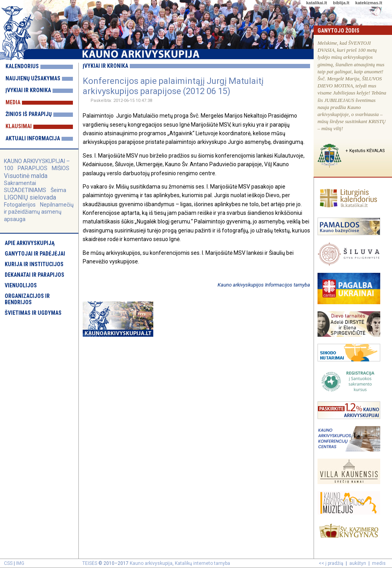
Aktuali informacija (33, 138)
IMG (20, 563)
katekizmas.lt (368, 3)
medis (379, 563)
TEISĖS (90, 563)
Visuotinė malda (26, 176)
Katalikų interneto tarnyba (202, 563)
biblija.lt (341, 3)
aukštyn (358, 563)
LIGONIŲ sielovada (30, 197)
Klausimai (19, 126)
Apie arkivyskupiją (30, 243)
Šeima (58, 190)
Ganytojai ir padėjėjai (35, 254)
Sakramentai (20, 183)
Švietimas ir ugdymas (33, 313)
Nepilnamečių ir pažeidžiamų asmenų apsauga (39, 212)
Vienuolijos (21, 285)
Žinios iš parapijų (29, 114)
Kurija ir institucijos (34, 264)
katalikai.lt (317, 3)
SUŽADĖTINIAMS (25, 190)
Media (13, 102)
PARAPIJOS (33, 168)
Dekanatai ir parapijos (34, 275)
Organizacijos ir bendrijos (27, 299)
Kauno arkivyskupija (151, 563)
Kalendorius (22, 66)
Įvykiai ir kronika (28, 90)
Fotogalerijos (20, 205)
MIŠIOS (61, 168)
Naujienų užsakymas (33, 78)
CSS (8, 563)
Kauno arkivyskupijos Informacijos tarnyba (264, 285)
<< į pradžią (331, 563)
